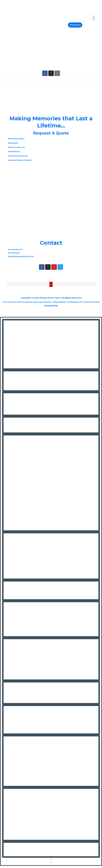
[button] (94, 18)
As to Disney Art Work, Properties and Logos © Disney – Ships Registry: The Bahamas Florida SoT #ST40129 (51, 303)
